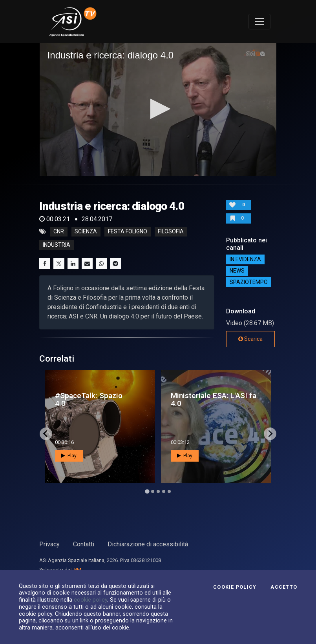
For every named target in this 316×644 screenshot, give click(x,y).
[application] (158, 109)
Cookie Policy (235, 587)
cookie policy (90, 600)
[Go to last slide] (46, 434)
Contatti (84, 544)
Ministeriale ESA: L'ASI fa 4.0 (214, 399)
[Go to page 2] (153, 491)
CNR (59, 232)
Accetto (284, 587)
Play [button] (69, 456)
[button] (158, 109)
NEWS (237, 271)
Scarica (250, 339)
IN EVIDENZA (245, 259)
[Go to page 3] (158, 491)
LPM (76, 570)
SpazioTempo (249, 282)
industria (57, 245)
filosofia (171, 232)
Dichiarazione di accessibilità (148, 544)
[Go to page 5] (169, 491)
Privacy (49, 544)
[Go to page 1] (147, 491)
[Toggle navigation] (259, 22)
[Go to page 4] (164, 491)
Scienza (86, 232)
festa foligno (128, 232)
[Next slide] (270, 434)
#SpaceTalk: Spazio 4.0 (89, 399)
